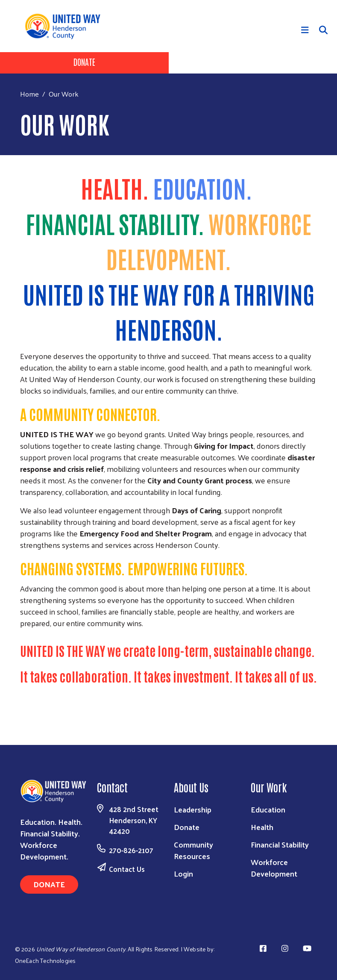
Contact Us (127, 869)
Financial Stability (280, 844)
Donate (84, 62)
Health (262, 827)
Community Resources (193, 850)
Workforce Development (274, 868)
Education (268, 809)
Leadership (193, 809)
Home (29, 94)
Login (183, 873)
